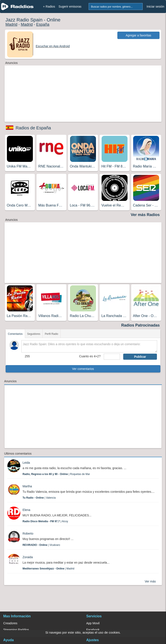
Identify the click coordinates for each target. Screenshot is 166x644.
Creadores (10, 623)
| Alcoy (45, 521)
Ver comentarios (83, 369)
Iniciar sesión (155, 7)
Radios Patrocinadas (140, 325)
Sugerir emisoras (70, 7)
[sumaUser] (112, 357)
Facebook (93, 630)
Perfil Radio (51, 334)
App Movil (93, 623)
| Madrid (48, 569)
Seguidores (34, 334)
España (43, 24)
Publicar (140, 357)
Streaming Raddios (16, 630)
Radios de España (33, 128)
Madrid (11, 24)
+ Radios (49, 7)
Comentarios (15, 334)
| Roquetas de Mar (56, 474)
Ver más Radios (145, 215)
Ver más (150, 581)
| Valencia (39, 498)
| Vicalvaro (41, 545)
